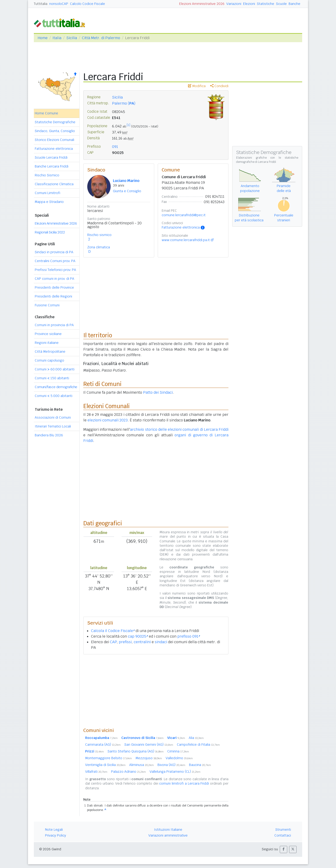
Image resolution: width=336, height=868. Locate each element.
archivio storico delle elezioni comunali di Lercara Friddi (179, 429)
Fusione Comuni (47, 305)
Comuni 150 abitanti (52, 378)
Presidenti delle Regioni (53, 296)
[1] (128, 125)
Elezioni (249, 4)
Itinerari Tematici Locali (53, 426)
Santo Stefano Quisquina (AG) (136, 751)
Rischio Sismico (47, 175)
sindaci (161, 642)
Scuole (281, 4)
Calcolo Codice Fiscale (87, 4)
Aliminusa (142, 765)
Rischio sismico (99, 235)
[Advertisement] (156, 691)
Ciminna (178, 751)
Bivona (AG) (171, 765)
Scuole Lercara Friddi (51, 157)
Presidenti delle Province (54, 287)
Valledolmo (179, 758)
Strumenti (283, 830)
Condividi (219, 86)
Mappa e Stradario (49, 202)
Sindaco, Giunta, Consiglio (55, 131)
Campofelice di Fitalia (198, 745)
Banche (294, 4)
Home (43, 38)
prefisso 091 (189, 636)
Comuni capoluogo (49, 360)
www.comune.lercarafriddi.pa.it (186, 240)
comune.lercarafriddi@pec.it (184, 215)
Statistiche (266, 4)
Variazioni (234, 4)
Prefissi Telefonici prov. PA (55, 270)
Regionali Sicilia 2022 (50, 232)
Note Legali (54, 830)
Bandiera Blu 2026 (49, 435)
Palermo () (124, 103)
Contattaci (283, 835)
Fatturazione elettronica (54, 149)
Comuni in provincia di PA (54, 325)
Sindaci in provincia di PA (54, 252)
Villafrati (96, 772)
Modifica (197, 86)
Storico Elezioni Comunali (54, 140)
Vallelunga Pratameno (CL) (175, 772)
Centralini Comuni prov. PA (55, 261)
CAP (113, 642)
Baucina (200, 765)
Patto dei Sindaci (158, 392)
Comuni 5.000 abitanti (54, 396)
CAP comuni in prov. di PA (54, 279)
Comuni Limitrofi (47, 193)
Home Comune (46, 113)
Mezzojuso (149, 758)
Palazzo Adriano (128, 772)
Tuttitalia (41, 4)
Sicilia (72, 38)
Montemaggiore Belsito (108, 758)
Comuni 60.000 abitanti (55, 369)
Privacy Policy (56, 835)
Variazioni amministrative (168, 835)
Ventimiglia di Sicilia (105, 765)
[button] (283, 849)
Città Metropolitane (50, 352)
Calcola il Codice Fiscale (113, 631)
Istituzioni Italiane (168, 830)
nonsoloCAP (59, 4)
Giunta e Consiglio (127, 191)
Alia (196, 738)
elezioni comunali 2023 (108, 420)
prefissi (125, 642)
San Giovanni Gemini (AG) (149, 745)
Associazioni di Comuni (53, 417)
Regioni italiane (47, 343)
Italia (57, 38)
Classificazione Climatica (54, 184)
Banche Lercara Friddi (52, 166)
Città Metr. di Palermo (101, 38)
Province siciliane (48, 334)
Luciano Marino (126, 181)
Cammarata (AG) (103, 745)
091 (115, 147)
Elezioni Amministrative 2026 (202, 4)
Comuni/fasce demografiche (56, 387)
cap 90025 (138, 636)
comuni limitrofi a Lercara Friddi (184, 783)
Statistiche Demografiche (55, 122)
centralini (142, 642)
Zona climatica (99, 247)
